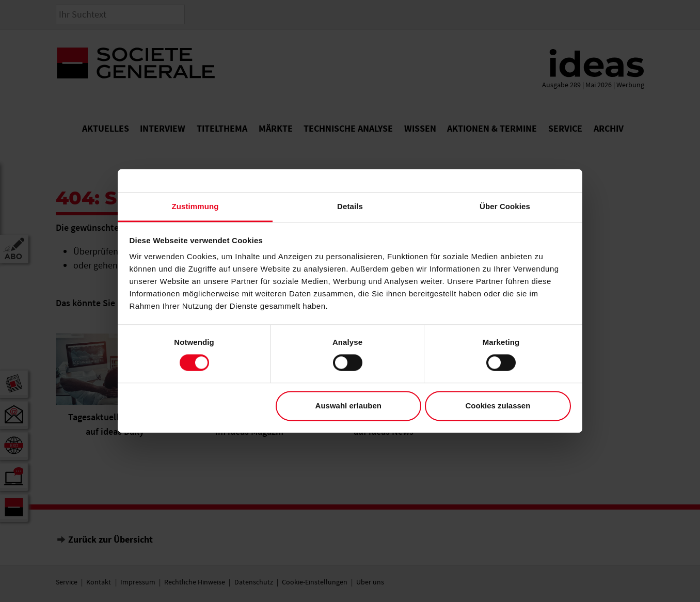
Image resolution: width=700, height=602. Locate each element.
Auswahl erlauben (348, 406)
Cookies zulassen (498, 406)
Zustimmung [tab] (195, 206)
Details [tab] (350, 206)
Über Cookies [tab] (505, 206)
